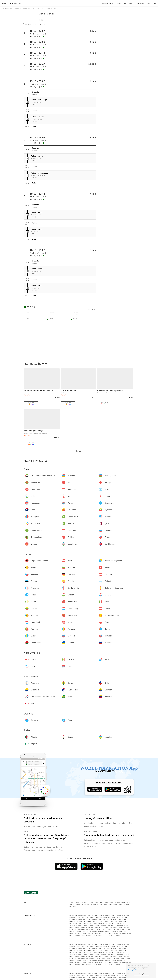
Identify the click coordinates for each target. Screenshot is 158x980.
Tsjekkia (123, 923)
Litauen (106, 927)
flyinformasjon (139, 3)
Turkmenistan (88, 921)
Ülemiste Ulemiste (47, 14)
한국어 (97, 902)
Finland (97, 925)
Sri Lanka (124, 917)
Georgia (118, 915)
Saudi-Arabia (122, 919)
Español (100, 904)
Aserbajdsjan (98, 915)
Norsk (120, 904)
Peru (83, 935)
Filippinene (102, 919)
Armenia (90, 915)
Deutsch (93, 904)
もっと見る (92, 309)
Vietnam (107, 921)
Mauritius (111, 935)
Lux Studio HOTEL (69, 391)
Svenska (126, 904)
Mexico (114, 931)
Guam (95, 935)
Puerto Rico (103, 933)
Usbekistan (114, 921)
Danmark (79, 925)
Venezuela (77, 935)
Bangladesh (107, 915)
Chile (89, 933)
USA (125, 931)
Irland (88, 927)
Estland (85, 925)
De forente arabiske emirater (78, 915)
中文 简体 (90, 902)
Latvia (120, 927)
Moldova (126, 927)
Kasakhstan (112, 917)
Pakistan (109, 919)
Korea (105, 917)
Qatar (115, 919)
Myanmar (72, 919)
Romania (116, 929)
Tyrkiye (95, 921)
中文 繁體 (83, 902)
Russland (101, 931)
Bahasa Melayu (109, 902)
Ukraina (95, 931)
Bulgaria (111, 923)
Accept (141, 974)
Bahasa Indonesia (120, 902)
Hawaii (71, 933)
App (148, 3)
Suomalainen (113, 904)
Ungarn (77, 927)
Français (87, 904)
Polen (104, 929)
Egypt (106, 935)
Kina (113, 915)
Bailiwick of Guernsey (123, 925)
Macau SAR (87, 919)
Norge (99, 929)
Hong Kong (126, 915)
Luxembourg (113, 927)
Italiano (106, 904)
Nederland (92, 929)
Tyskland (72, 925)
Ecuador (110, 933)
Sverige (128, 929)
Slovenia (72, 931)
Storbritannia (111, 925)
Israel (78, 917)
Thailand (80, 921)
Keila (42, 20)
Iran (87, 917)
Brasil (71, 935)
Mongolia (79, 919)
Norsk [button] (154, 3)
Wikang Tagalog (78, 904)
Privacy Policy (133, 970)
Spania (91, 925)
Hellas (71, 927)
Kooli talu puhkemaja (33, 431)
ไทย (101, 902)
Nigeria (118, 935)
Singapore (72, 921)
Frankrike (103, 925)
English (77, 902)
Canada (108, 931)
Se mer (79, 451)
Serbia (122, 929)
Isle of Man (95, 927)
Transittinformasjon (108, 3)
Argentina (78, 933)
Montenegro (73, 929)
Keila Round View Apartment (110, 391)
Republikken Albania (75, 923)
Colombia (95, 933)
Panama (120, 931)
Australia (89, 935)
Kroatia (83, 927)
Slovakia (79, 931)
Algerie (100, 935)
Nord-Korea (122, 921)
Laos (118, 917)
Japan (92, 917)
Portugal (109, 929)
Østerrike (86, 923)
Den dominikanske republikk (122, 933)
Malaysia (94, 919)
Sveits (117, 923)
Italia (101, 927)
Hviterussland (87, 931)
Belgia (105, 923)
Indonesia (72, 917)
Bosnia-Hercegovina (96, 923)
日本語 (71, 902)
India (83, 917)
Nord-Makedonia (83, 929)
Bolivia (84, 933)
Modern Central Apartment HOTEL (39, 391)
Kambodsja (98, 917)
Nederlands (73, 906)
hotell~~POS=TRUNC (124, 3)
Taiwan (101, 921)
